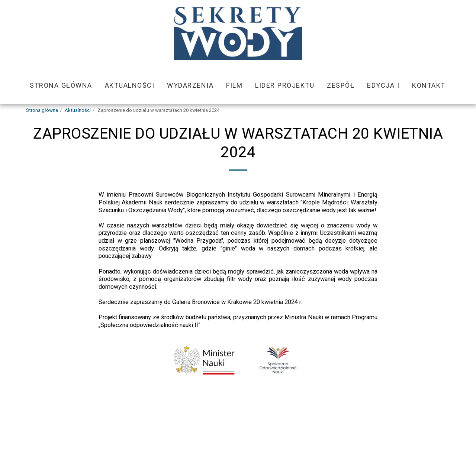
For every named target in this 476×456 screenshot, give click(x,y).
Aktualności (78, 110)
